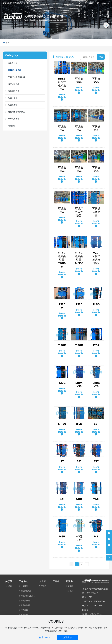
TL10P (62, 345)
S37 (96, 461)
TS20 (79, 304)
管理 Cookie (45, 637)
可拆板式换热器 (96, 212)
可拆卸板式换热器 (79, 212)
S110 (79, 499)
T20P (96, 345)
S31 (62, 499)
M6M (96, 499)
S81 (96, 424)
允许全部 (67, 637)
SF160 (62, 424)
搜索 (101, 57)
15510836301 (86, 3)
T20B (62, 383)
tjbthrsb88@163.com (93, 614)
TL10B (79, 345)
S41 (79, 461)
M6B (62, 536)
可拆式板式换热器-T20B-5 (62, 260)
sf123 (79, 424)
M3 (96, 536)
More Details (62, 97)
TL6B (96, 304)
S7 (62, 461)
